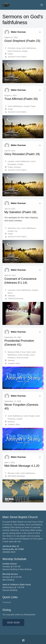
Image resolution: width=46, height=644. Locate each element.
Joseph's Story (14, 363)
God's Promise (22, 358)
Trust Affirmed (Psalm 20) (21, 99)
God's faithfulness (29, 48)
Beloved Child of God (17, 352)
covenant (12, 290)
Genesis (11, 360)
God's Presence (14, 51)
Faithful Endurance (16, 298)
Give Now (13, 623)
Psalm (10, 54)
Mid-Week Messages (16, 476)
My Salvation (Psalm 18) (20, 212)
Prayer (33, 106)
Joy (16, 231)
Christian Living (14, 48)
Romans (17, 167)
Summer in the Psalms (17, 57)
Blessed (11, 473)
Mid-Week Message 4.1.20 (22, 466)
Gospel (25, 51)
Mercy (10, 293)
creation (11, 161)
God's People (23, 355)
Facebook (7, 602)
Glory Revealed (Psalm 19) (22, 154)
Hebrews (11, 296)
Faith (28, 352)
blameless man (14, 228)
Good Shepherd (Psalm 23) (22, 41)
